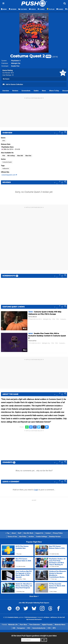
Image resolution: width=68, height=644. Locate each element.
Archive (31, 537)
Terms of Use (12, 537)
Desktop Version (55, 537)
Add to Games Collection (13, 85)
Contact (48, 533)
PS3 (58, 319)
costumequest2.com (9, 175)
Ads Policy (23, 537)
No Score (6, 79)
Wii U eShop (11, 156)
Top (7, 533)
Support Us (39, 533)
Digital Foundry (47, 625)
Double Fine (15, 66)
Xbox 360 (20, 156)
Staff (20, 533)
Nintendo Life (13, 625)
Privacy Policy (58, 533)
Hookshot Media (13, 617)
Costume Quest (7, 162)
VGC (29, 628)
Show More (34, 596)
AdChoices (54, 617)
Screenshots (26, 91)
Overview (6, 91)
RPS (54, 628)
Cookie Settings (42, 537)
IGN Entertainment (31, 617)
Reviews (15, 91)
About (14, 533)
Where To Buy (54, 91)
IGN (14, 628)
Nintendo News (60, 625)
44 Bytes (47, 617)
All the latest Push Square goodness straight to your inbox (34, 636)
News (44, 91)
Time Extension (35, 625)
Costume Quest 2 (31, 56)
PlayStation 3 (16, 61)
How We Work (28, 533)
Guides (36, 91)
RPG (4, 141)
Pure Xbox (23, 625)
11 (25, 329)
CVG (49, 628)
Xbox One (28, 156)
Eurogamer (21, 628)
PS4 (4, 156)
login (36, 490)
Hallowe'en (6, 169)
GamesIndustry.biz (39, 628)
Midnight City (16, 63)
